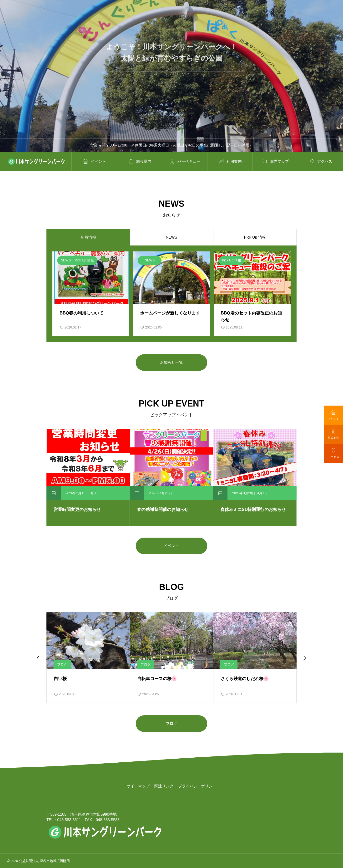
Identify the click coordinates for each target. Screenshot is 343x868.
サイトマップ (138, 786)
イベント (171, 546)
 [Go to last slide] (38, 658)
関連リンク (164, 786)
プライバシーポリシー (197, 786)
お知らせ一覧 (171, 362)
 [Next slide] (305, 658)
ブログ (171, 723)
